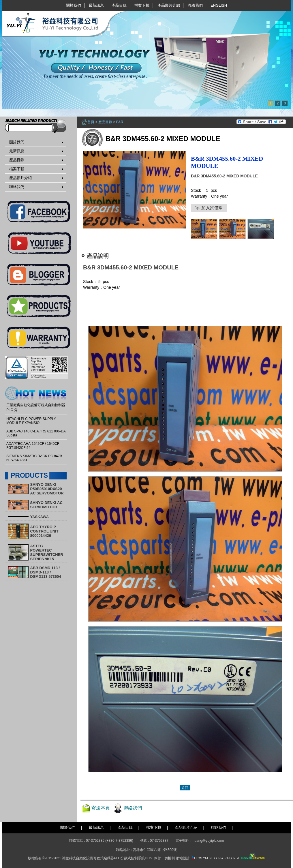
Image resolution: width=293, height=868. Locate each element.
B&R (120, 122)
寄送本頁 (101, 808)
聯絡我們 (195, 5)
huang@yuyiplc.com (208, 841)
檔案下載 (142, 5)
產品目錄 (119, 5)
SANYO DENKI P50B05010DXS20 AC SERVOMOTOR (47, 489)
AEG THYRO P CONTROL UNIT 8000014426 (44, 531)
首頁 (91, 122)
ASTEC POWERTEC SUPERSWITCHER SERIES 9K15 (47, 552)
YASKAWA (40, 517)
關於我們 (74, 5)
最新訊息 (96, 5)
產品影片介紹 (169, 5)
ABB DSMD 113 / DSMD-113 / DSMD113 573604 (46, 572)
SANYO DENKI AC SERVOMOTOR (46, 505)
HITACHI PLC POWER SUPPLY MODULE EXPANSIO (31, 421)
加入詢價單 (209, 208)
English (219, 5)
